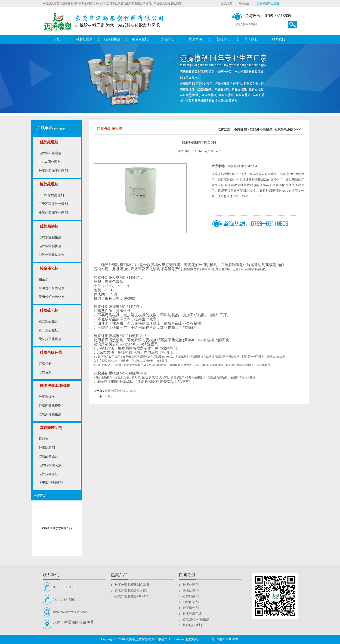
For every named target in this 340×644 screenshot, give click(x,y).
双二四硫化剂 (48, 321)
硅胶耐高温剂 (48, 456)
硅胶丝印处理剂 (50, 153)
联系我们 (279, 39)
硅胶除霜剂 (47, 448)
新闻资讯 (223, 39)
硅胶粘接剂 (112, 39)
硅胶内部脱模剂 (50, 406)
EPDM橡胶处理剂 (51, 195)
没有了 (109, 396)
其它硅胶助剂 (51, 428)
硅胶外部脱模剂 (50, 414)
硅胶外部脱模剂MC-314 (131, 596)
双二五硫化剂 (48, 330)
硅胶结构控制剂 (50, 465)
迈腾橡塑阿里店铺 (268, 3)
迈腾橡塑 (240, 129)
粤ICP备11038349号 (225, 639)
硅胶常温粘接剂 (50, 237)
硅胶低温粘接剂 (50, 246)
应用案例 (195, 39)
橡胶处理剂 (49, 184)
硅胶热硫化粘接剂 (52, 255)
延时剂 (43, 439)
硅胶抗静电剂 (48, 474)
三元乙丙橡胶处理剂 (53, 204)
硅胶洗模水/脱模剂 (55, 386)
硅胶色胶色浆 (51, 352)
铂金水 (43, 279)
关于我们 (251, 39)
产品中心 (168, 39)
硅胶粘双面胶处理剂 (53, 171)
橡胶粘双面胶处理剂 (53, 213)
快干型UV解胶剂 (51, 483)
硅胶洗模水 (47, 397)
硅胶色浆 (45, 372)
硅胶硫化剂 (49, 310)
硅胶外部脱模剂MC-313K (120, 391)
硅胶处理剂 (84, 39)
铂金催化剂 (140, 39)
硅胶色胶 (45, 363)
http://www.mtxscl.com (70, 612)
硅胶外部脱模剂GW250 (131, 590)
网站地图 (244, 3)
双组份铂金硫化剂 (52, 297)
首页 (57, 39)
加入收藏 (227, 3)
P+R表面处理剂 (50, 162)
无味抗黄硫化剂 (50, 339)
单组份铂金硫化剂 (52, 288)
